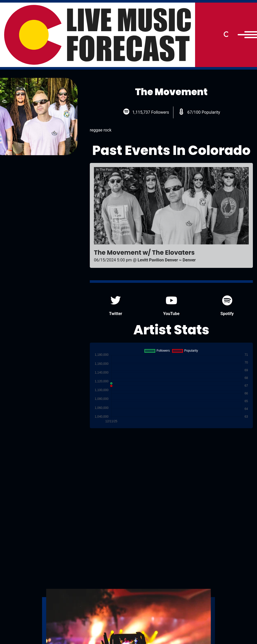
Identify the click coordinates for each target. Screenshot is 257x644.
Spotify (227, 306)
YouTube (171, 306)
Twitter (116, 306)
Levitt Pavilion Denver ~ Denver (167, 260)
